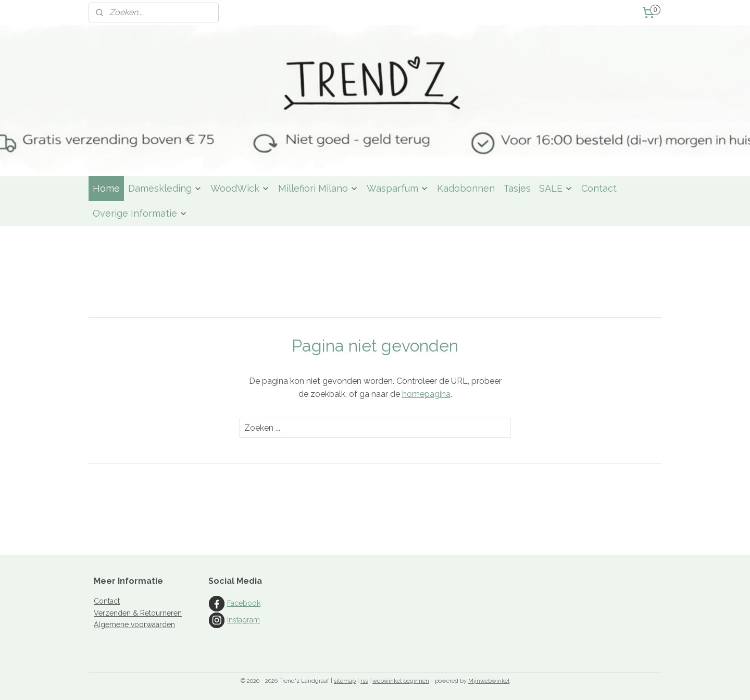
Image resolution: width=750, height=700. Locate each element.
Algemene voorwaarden (134, 624)
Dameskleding (165, 188)
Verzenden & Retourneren (138, 613)
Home (106, 188)
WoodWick (240, 188)
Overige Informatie (140, 213)
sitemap (345, 681)
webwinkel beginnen (401, 681)
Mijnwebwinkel (489, 681)
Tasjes (517, 188)
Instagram (243, 620)
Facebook (244, 603)
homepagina (426, 394)
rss (364, 681)
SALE (556, 188)
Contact (599, 188)
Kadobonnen (466, 188)
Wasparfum (398, 188)
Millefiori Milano (318, 188)
